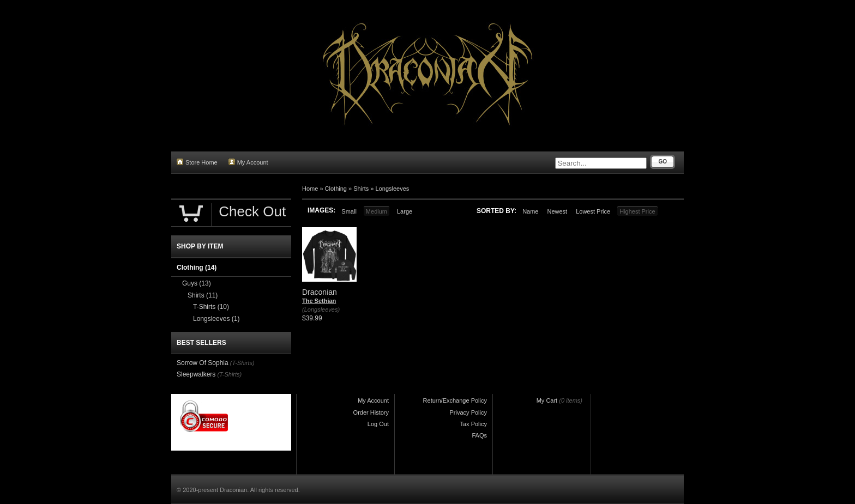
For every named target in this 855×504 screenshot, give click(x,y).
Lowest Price (593, 211)
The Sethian (319, 301)
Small (349, 211)
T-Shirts (211, 307)
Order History (371, 412)
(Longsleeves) (321, 309)
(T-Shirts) (242, 363)
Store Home (197, 162)
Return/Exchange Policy (455, 400)
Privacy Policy (468, 412)
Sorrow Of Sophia (203, 363)
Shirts (361, 189)
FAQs (479, 435)
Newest (557, 211)
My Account (248, 162)
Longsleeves (393, 189)
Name (530, 211)
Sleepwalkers (196, 374)
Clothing (336, 189)
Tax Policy (473, 424)
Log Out (378, 424)
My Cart (547, 400)
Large (405, 211)
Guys (197, 283)
